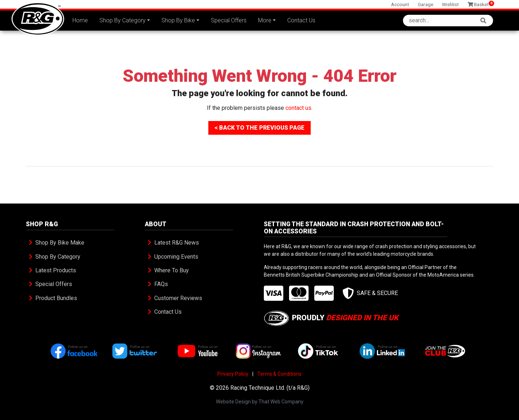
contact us (298, 108)
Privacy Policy (233, 374)
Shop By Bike (178, 20)
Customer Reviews (178, 298)
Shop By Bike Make (60, 243)
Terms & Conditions (280, 374)
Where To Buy (172, 270)
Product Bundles (56, 298)
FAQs (161, 284)
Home (80, 20)
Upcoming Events (176, 257)
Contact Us (301, 20)
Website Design (233, 402)
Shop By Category (123, 20)
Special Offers (229, 20)
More (265, 20)
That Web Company (281, 402)
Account (400, 4)
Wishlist (450, 4)
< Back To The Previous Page (259, 128)
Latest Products (56, 270)
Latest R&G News (177, 243)
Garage (425, 4)
